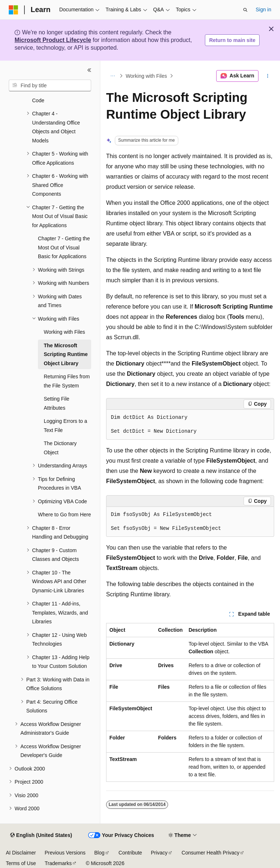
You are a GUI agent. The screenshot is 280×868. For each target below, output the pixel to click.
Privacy (159, 853)
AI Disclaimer (21, 853)
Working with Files (146, 76)
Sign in (263, 9)
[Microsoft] (13, 10)
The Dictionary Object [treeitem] (60, 448)
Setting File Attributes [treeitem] (57, 403)
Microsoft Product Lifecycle (53, 40)
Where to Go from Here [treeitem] (65, 515)
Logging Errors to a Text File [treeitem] (65, 426)
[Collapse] (89, 70)
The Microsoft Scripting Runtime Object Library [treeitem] (66, 354)
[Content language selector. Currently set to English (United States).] (41, 836)
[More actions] (268, 76)
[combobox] (50, 85)
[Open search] (245, 10)
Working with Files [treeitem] (64, 332)
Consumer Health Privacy (211, 853)
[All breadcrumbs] (112, 76)
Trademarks (58, 863)
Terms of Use (21, 863)
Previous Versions (65, 853)
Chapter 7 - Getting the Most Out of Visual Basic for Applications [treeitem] (64, 247)
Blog (100, 853)
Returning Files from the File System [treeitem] (67, 381)
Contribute (130, 853)
